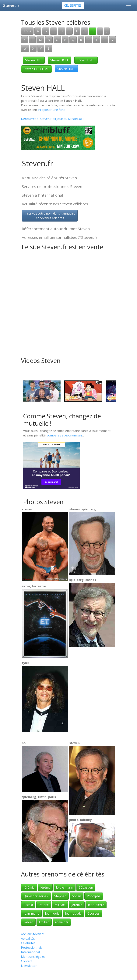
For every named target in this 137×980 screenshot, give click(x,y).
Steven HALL (66, 69)
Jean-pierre (96, 905)
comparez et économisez (65, 435)
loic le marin (65, 887)
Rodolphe (94, 896)
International (30, 952)
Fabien (28, 922)
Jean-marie (31, 913)
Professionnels (32, 948)
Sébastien (86, 887)
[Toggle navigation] (128, 5)
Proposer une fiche (52, 110)
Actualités (28, 939)
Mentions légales (33, 957)
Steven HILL (34, 60)
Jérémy (45, 887)
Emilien (44, 922)
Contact (26, 961)
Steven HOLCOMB (37, 69)
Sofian (77, 896)
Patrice (44, 905)
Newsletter (29, 966)
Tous (27, 31)
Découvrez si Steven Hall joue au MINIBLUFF (53, 119)
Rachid (28, 905)
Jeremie (77, 905)
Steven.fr (11, 5)
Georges (93, 913)
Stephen (60, 896)
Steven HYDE (86, 60)
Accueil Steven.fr (33, 934)
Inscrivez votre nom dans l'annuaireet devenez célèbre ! (50, 216)
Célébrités (73, 5)
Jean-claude (73, 913)
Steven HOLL (60, 60)
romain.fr (62, 922)
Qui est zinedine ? (36, 896)
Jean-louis (52, 913)
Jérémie (29, 887)
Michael (60, 905)
